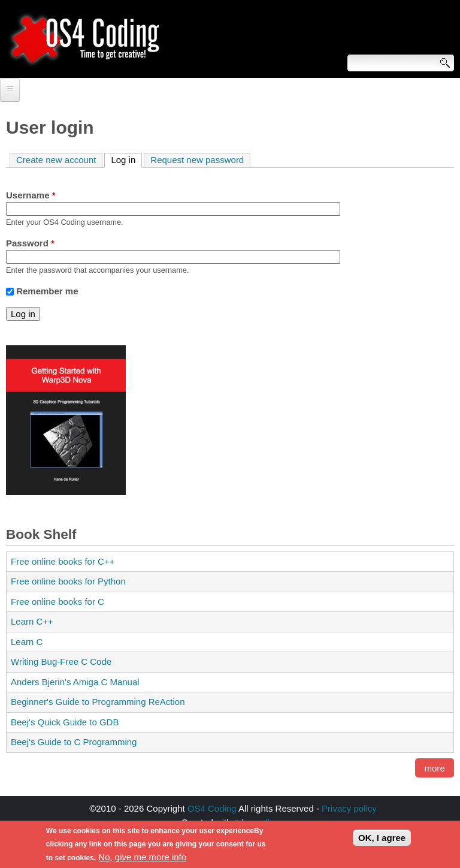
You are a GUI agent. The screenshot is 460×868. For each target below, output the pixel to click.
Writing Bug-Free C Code (61, 661)
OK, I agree (382, 841)
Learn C (27, 642)
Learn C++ (32, 621)
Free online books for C (57, 602)
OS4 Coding (212, 808)
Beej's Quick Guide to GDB (65, 722)
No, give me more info (142, 861)
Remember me (47, 291)
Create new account (56, 160)
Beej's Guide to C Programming (74, 742)
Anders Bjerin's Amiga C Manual (75, 682)
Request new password (197, 160)
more (435, 768)
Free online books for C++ (63, 561)
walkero (270, 822)
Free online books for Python (68, 581)
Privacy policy (349, 808)
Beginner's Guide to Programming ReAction (98, 702)
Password (30, 243)
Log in (126, 159)
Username (31, 195)
